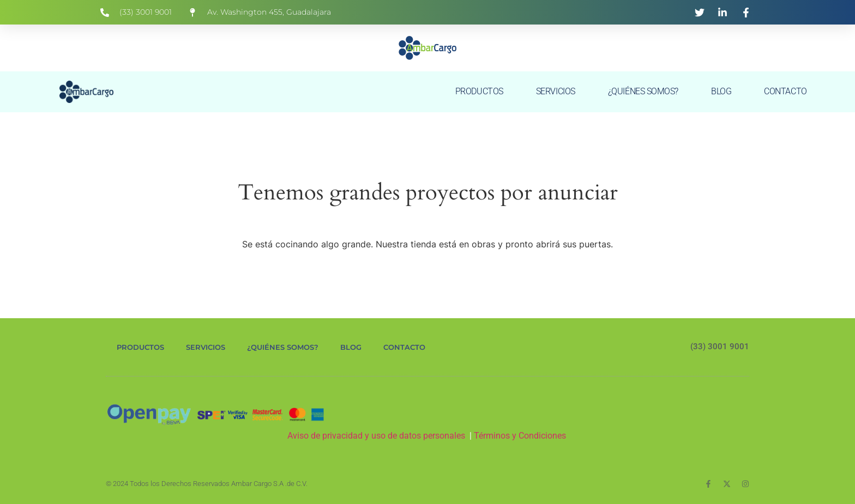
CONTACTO (785, 91)
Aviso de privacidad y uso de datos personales (376, 436)
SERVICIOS (556, 91)
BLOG (721, 91)
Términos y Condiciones (521, 436)
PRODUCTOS (479, 91)
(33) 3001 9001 (720, 347)
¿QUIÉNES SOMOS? (643, 91)
